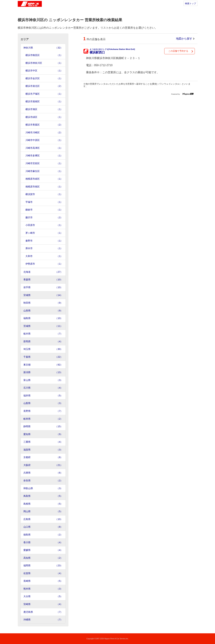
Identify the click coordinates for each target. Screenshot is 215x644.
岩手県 (43, 287)
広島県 (43, 519)
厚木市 (44, 248)
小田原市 (44, 225)
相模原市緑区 (44, 179)
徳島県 (43, 535)
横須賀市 (44, 194)
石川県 (43, 388)
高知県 (43, 558)
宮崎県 (43, 604)
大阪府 (43, 465)
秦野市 (44, 241)
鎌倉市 (44, 210)
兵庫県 (43, 473)
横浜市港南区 (44, 102)
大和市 (44, 256)
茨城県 (43, 326)
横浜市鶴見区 (44, 55)
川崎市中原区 (44, 140)
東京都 (43, 365)
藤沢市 (44, 218)
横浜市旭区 (44, 109)
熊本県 (43, 589)
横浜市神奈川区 (44, 63)
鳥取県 (43, 496)
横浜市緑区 (44, 117)
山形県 (43, 311)
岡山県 (43, 511)
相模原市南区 (44, 187)
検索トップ (190, 3)
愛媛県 (43, 550)
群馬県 (43, 342)
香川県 (43, 542)
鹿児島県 (43, 612)
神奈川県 (43, 48)
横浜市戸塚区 (44, 94)
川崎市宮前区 (44, 163)
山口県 (43, 527)
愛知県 (43, 434)
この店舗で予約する (178, 51)
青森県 (43, 280)
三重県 (43, 442)
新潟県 (43, 372)
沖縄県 (43, 620)
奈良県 (43, 481)
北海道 (43, 272)
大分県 (43, 596)
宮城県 (43, 295)
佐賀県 (43, 573)
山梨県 (43, 403)
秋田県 (43, 303)
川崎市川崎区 (44, 133)
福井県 (43, 396)
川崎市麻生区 (44, 171)
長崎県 (43, 581)
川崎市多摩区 (44, 156)
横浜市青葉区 (44, 125)
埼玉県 (43, 349)
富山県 (43, 380)
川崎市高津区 (44, 148)
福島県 (43, 318)
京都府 (43, 457)
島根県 (43, 504)
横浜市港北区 (44, 86)
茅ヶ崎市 (44, 233)
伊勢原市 (44, 264)
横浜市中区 (44, 71)
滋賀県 (43, 450)
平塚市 (44, 202)
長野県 (43, 411)
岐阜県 (43, 419)
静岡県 (43, 426)
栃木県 (43, 334)
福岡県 (43, 566)
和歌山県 (43, 488)
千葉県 (43, 357)
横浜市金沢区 (44, 78)
